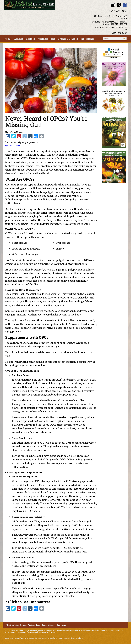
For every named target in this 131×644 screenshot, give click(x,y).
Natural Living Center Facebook (125, 5)
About (8, 39)
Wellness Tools (46, 39)
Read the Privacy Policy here (73, 638)
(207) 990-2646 (120, 33)
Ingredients (87, 39)
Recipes (30, 39)
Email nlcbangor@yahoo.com (113, 5)
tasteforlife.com (13, 146)
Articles (19, 39)
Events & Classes (68, 39)
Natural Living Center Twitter (119, 5)
